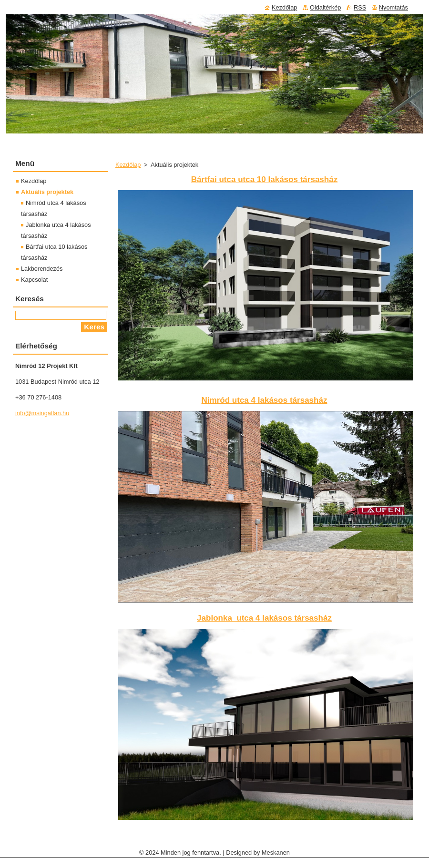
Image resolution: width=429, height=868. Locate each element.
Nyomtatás (393, 7)
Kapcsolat (34, 280)
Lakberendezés (42, 269)
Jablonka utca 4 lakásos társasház (264, 618)
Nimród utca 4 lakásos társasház (265, 400)
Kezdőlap (128, 165)
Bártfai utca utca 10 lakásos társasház (264, 179)
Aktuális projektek (47, 192)
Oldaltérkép (325, 7)
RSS (360, 7)
